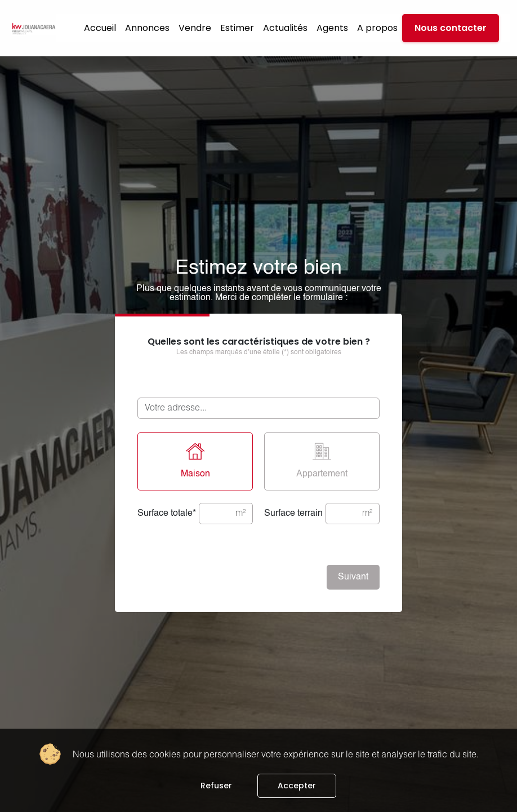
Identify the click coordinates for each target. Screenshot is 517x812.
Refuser (216, 786)
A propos (377, 28)
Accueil (100, 28)
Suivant (353, 577)
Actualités (285, 28)
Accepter (297, 786)
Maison (195, 460)
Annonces (147, 28)
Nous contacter (451, 28)
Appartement (322, 460)
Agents (332, 28)
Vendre (195, 28)
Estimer (237, 28)
